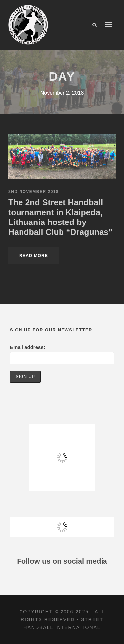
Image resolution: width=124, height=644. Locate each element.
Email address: (28, 347)
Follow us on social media (62, 561)
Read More (34, 255)
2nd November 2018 (33, 192)
